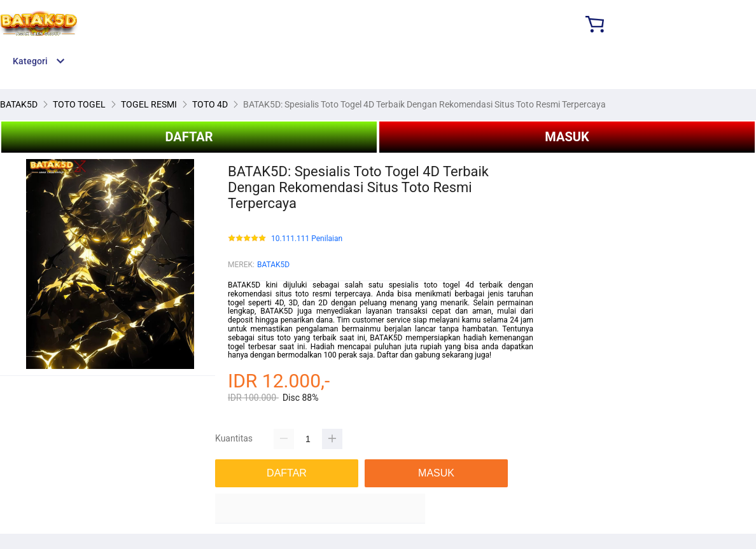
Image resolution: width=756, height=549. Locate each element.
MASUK (567, 137)
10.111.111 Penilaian (307, 239)
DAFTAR (189, 137)
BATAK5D (273, 265)
